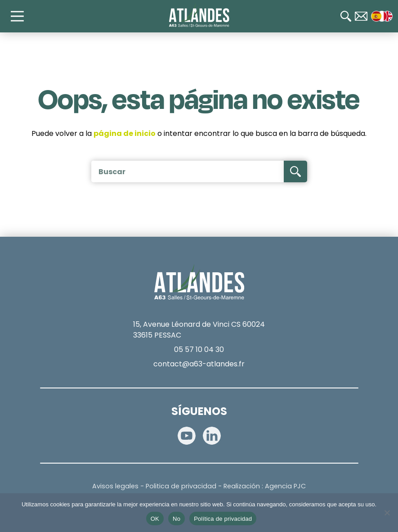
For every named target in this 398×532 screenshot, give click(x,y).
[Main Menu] (22, 16)
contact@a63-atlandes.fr (199, 364)
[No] (387, 513)
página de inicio (125, 133)
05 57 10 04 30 (199, 349)
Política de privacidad (223, 519)
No (177, 519)
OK (155, 519)
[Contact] (361, 16)
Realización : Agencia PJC (265, 486)
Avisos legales (115, 486)
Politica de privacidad (181, 486)
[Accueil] (199, 15)
